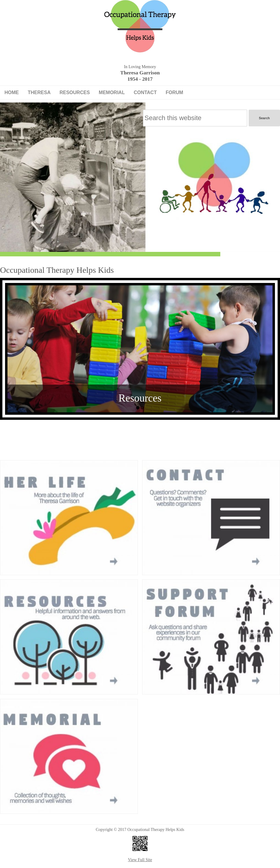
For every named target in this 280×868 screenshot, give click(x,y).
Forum (174, 92)
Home (12, 92)
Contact (145, 92)
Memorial (112, 92)
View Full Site (140, 860)
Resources (74, 92)
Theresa (39, 92)
